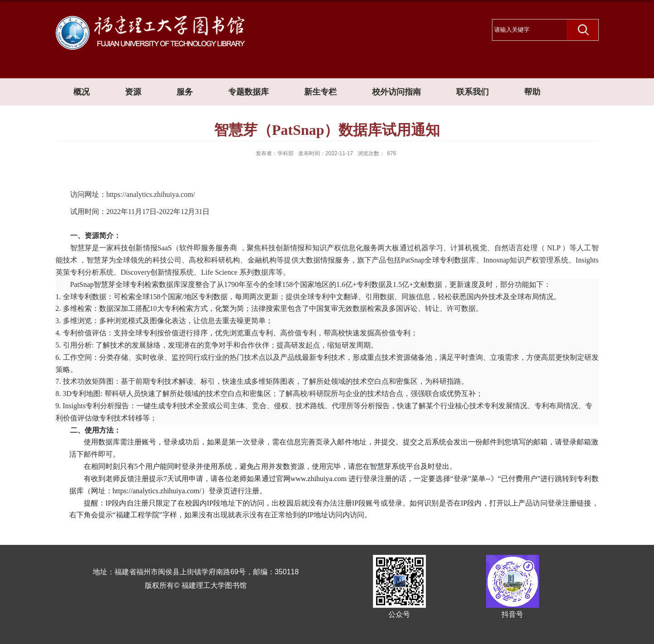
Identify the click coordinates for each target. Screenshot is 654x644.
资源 (133, 92)
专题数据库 (248, 92)
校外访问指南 (396, 92)
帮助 (532, 92)
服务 (185, 92)
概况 (81, 92)
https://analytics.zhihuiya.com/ (151, 194)
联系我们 (473, 92)
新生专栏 (320, 92)
